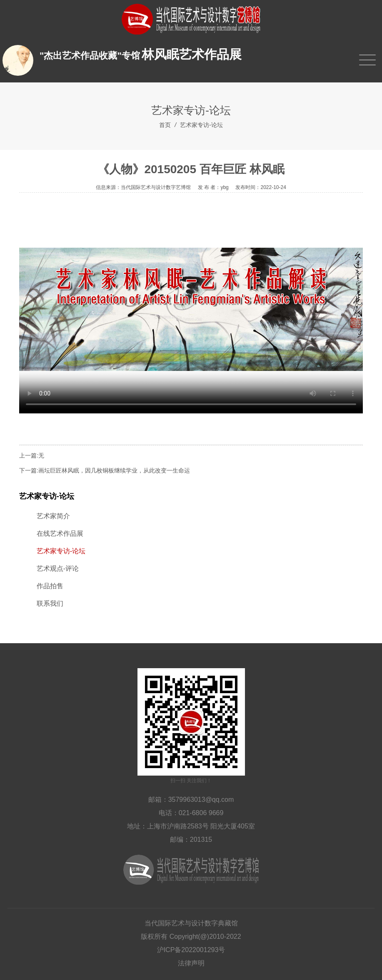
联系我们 (50, 603)
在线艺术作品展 (60, 534)
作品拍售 (50, 586)
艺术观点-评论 (58, 568)
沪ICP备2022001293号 (191, 950)
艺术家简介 (53, 516)
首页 (165, 125)
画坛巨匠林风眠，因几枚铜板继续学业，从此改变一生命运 (114, 470)
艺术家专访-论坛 (201, 125)
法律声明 (191, 963)
